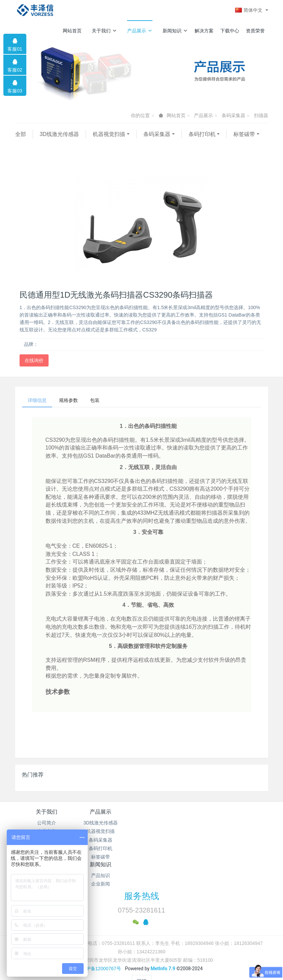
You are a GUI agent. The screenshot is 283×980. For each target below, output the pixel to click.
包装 (101, 401)
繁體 (142, 964)
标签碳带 (244, 134)
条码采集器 (233, 115)
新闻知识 (175, 31)
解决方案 (204, 31)
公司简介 (47, 824)
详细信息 (38, 401)
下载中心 (230, 31)
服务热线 (142, 879)
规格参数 (72, 401)
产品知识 (173, 824)
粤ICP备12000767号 (100, 951)
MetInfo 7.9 (163, 951)
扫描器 (261, 115)
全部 (21, 134)
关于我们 (104, 31)
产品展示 (140, 31)
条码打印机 (202, 134)
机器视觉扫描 (109, 134)
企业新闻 (173, 833)
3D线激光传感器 (59, 134)
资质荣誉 (255, 31)
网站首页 (72, 31)
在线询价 (34, 360)
